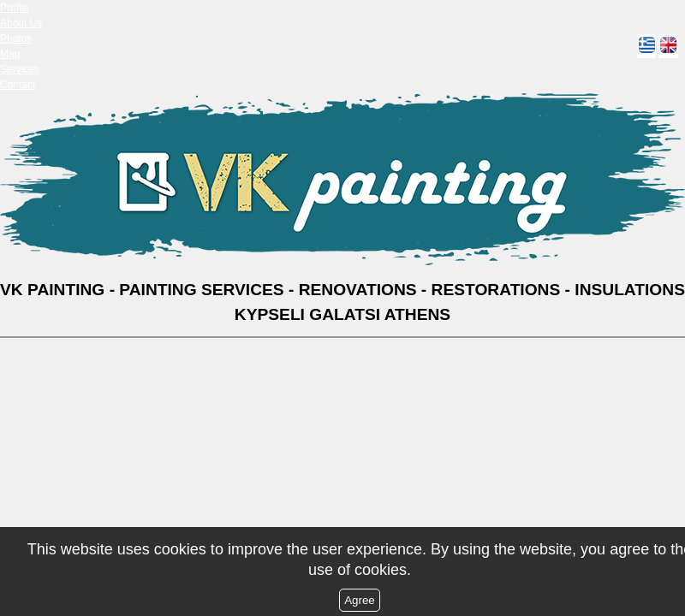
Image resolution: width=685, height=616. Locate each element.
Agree (360, 600)
